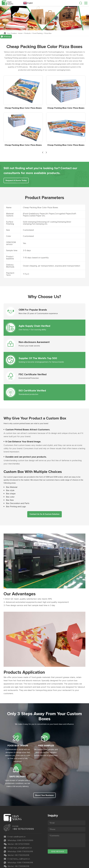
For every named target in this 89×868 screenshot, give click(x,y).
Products (28, 33)
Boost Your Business (44, 770)
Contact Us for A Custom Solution (44, 514)
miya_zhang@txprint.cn (23, 823)
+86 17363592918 (22, 830)
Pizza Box (48, 33)
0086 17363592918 (25, 827)
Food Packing (38, 33)
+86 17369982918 (22, 841)
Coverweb (52, 858)
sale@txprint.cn (19, 812)
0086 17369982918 (25, 838)
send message (58, 827)
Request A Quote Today (16, 181)
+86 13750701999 (23, 804)
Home (20, 33)
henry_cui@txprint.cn (22, 834)
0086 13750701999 (25, 815)
